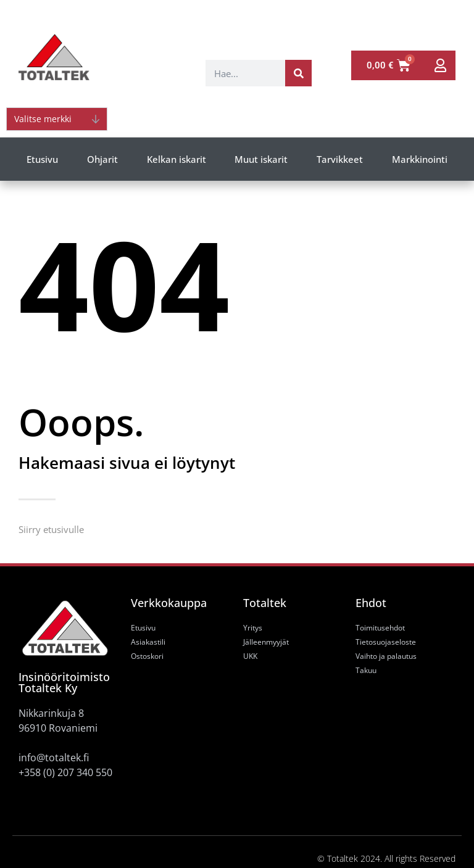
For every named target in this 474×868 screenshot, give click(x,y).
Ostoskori (147, 656)
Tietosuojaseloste (386, 642)
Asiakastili (148, 642)
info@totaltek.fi (54, 758)
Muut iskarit (261, 159)
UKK (250, 656)
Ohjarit (102, 159)
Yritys (253, 628)
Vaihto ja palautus (386, 656)
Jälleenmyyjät (266, 642)
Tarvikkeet (340, 159)
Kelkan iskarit (177, 159)
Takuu (366, 670)
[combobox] (246, 73)
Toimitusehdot (380, 628)
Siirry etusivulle (51, 529)
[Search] (298, 73)
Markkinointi (420, 159)
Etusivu (42, 159)
